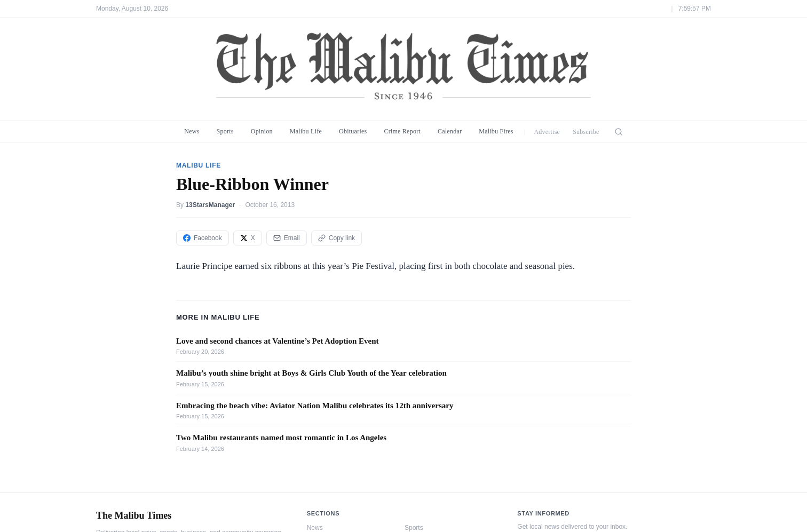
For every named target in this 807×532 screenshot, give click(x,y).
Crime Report (402, 131)
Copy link (337, 238)
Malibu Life (306, 131)
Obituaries (353, 131)
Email (287, 238)
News (192, 131)
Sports (225, 131)
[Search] (619, 132)
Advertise (547, 132)
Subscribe (586, 132)
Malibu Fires (496, 131)
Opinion (262, 131)
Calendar (450, 131)
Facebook (203, 238)
